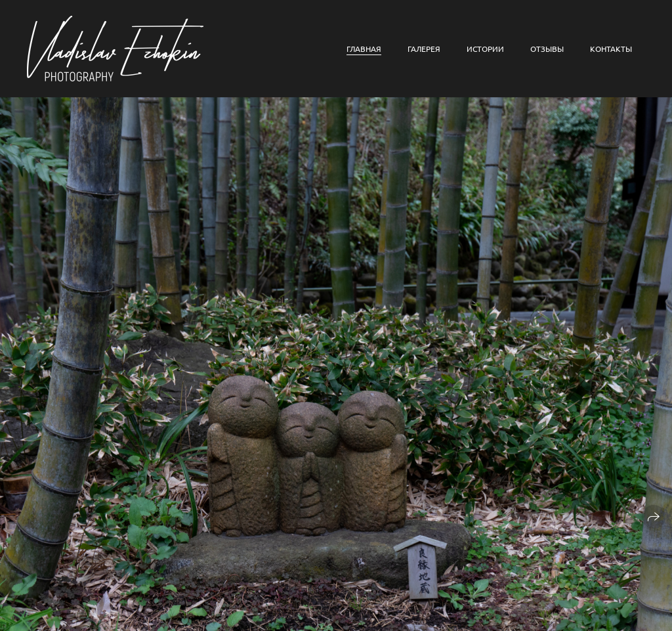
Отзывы (547, 49)
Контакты (611, 49)
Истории (485, 49)
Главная (364, 49)
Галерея (424, 49)
